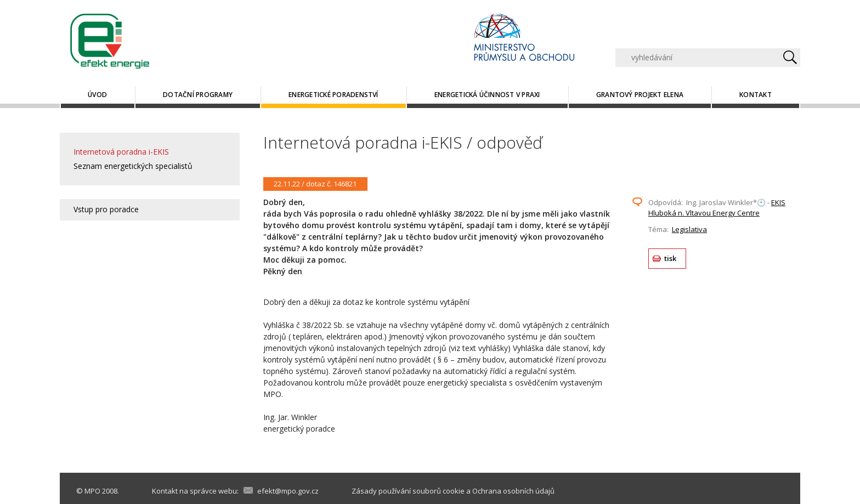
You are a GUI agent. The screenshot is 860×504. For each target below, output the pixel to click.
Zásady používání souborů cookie (408, 491)
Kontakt (756, 95)
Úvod (97, 95)
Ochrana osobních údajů (513, 491)
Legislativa (689, 229)
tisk (671, 258)
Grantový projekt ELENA (640, 95)
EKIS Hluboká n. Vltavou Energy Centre (717, 208)
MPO (92, 491)
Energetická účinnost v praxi (487, 95)
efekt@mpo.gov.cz (288, 491)
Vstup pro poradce (106, 209)
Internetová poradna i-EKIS (121, 152)
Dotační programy (198, 95)
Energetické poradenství (333, 95)
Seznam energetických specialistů (133, 166)
